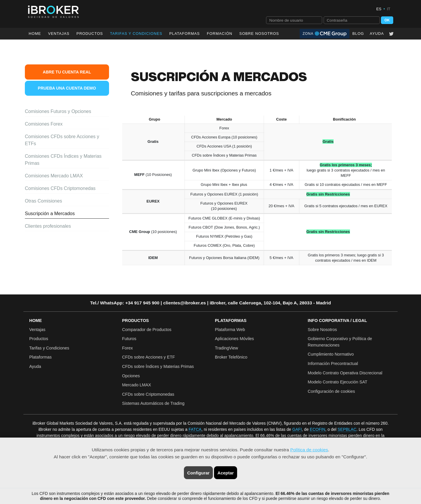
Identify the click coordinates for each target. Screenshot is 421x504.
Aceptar (226, 473)
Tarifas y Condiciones (49, 348)
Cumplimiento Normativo (331, 354)
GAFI (297, 429)
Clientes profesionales (48, 226)
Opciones (131, 376)
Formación (219, 34)
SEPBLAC (347, 429)
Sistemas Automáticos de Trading (153, 403)
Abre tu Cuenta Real (67, 72)
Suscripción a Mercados (50, 214)
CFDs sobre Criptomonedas (148, 394)
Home (35, 34)
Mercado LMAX (137, 385)
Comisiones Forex (44, 124)
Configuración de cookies (332, 391)
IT (389, 9)
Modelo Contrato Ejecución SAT (338, 382)
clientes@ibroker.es (184, 303)
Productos (90, 34)
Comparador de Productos (147, 330)
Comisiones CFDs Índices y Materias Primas (63, 160)
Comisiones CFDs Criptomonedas (60, 188)
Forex (128, 348)
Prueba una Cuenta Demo (67, 88)
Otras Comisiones (43, 201)
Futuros (129, 339)
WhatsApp (111, 303)
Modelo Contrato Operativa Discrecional (345, 373)
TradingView (226, 348)
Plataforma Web (230, 330)
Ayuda (377, 34)
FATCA (195, 429)
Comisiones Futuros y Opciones (58, 111)
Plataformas (184, 34)
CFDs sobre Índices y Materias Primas (158, 366)
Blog (358, 34)
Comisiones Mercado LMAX (54, 176)
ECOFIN (318, 429)
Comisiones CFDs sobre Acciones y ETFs (62, 140)
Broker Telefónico (231, 357)
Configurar (198, 473)
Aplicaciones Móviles (234, 339)
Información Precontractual (333, 364)
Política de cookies (309, 450)
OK (387, 20)
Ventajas (59, 34)
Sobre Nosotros (259, 34)
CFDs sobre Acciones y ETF (149, 357)
